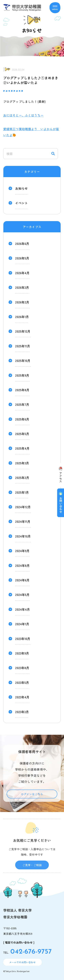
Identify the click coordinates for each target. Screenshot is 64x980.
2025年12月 (23, 331)
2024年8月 (22, 565)
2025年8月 (22, 390)
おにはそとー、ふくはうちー (23, 115)
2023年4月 (22, 697)
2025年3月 (22, 463)
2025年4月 (22, 448)
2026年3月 (22, 287)
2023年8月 (22, 668)
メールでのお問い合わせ (23, 962)
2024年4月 (23, 609)
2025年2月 (22, 478)
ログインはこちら (32, 799)
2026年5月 (22, 258)
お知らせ (21, 188)
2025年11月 (23, 346)
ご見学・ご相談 (32, 870)
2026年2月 (22, 302)
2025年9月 (22, 375)
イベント (21, 203)
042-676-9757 (31, 952)
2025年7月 (22, 404)
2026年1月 (22, 317)
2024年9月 (22, 551)
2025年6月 (22, 419)
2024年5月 (22, 595)
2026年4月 (22, 273)
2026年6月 (22, 244)
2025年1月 (22, 492)
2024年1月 (22, 624)
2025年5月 (22, 434)
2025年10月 (23, 361)
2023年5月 (22, 682)
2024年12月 (23, 507)
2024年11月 (23, 521)
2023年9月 (22, 653)
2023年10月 (23, 639)
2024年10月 (23, 536)
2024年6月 (22, 580)
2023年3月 (22, 712)
